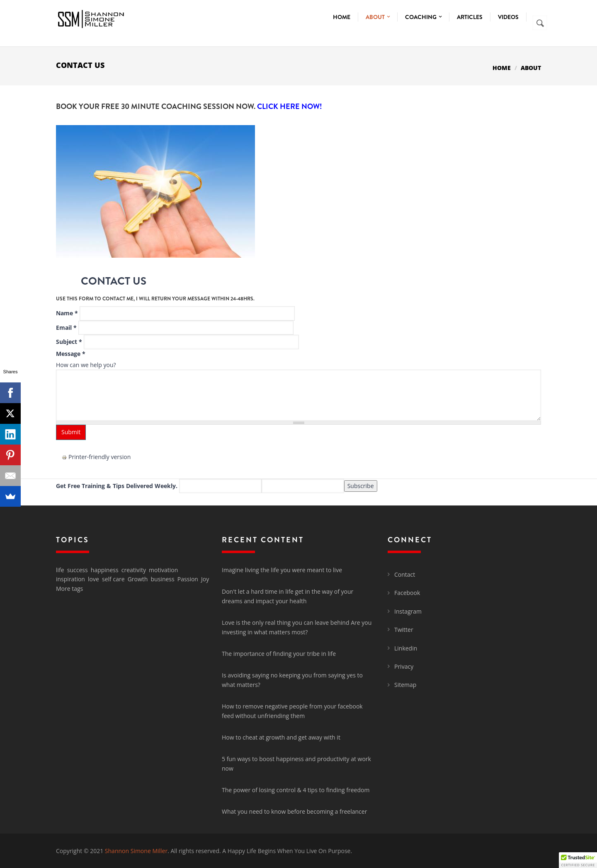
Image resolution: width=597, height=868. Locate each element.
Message (71, 354)
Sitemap (405, 685)
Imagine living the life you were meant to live (282, 570)
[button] (578, 860)
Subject (69, 342)
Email (66, 328)
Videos (508, 17)
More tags (69, 589)
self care (113, 579)
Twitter (404, 630)
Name (67, 313)
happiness (105, 570)
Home (342, 17)
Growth (138, 579)
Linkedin (406, 648)
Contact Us (114, 281)
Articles (470, 17)
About (378, 17)
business (163, 579)
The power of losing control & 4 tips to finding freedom (296, 790)
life (60, 570)
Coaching (423, 17)
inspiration (70, 579)
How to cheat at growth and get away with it (281, 737)
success (78, 570)
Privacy (404, 666)
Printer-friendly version (96, 457)
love (93, 579)
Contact (405, 574)
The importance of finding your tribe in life (279, 654)
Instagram (408, 611)
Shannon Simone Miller (136, 851)
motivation (163, 570)
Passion (188, 579)
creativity (134, 570)
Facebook (407, 593)
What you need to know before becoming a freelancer (294, 811)
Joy (205, 579)
